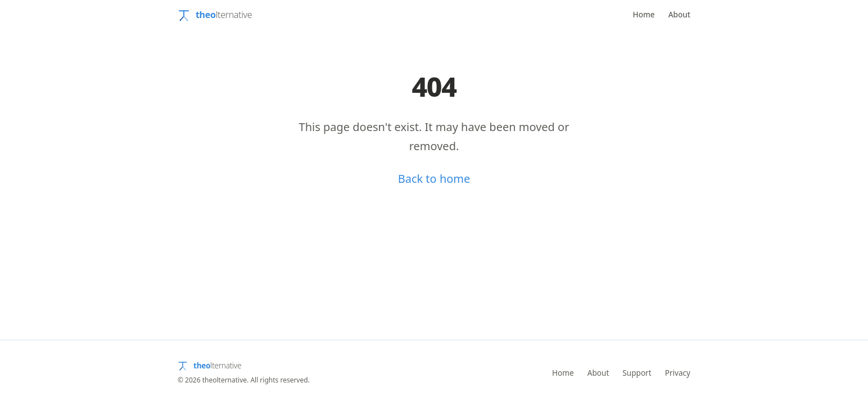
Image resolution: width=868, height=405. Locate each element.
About (679, 14)
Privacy (678, 373)
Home (643, 14)
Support (637, 373)
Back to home (434, 179)
